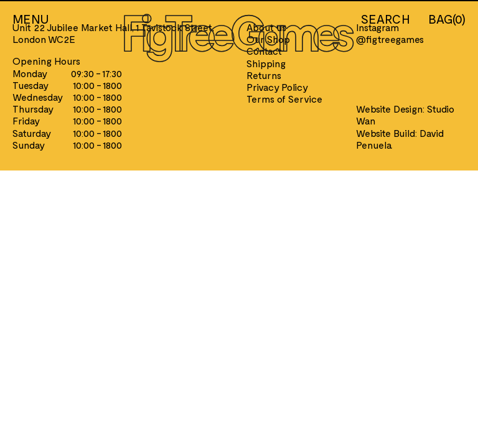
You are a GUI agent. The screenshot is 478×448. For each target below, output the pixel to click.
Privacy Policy (277, 87)
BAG (447, 19)
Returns (264, 75)
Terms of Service (284, 99)
